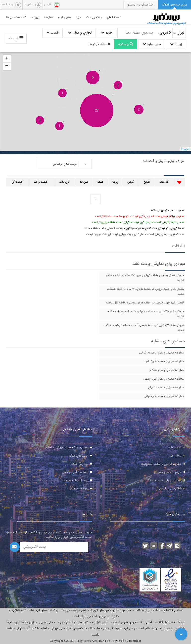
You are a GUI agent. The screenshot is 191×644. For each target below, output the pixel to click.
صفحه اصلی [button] (114, 17)
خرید (107, 33)
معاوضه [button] (48, 17)
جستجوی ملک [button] (94, 17)
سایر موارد (152, 44)
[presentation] (141, 5)
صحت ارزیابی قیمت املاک (164, 480)
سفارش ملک (80, 464)
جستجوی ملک (79, 456)
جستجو (126, 44)
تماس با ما (175, 448)
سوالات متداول (79, 489)
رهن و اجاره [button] (64, 17)
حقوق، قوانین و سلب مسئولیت (161, 464)
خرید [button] (78, 17)
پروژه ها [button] (35, 17)
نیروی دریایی (163, 33)
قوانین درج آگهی (170, 489)
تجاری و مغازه (80, 33)
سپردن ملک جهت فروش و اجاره (67, 448)
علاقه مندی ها (16, 17)
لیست (16, 39)
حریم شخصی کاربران (168, 472)
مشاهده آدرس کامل (75, 472)
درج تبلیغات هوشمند (74, 480)
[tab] (175, 5)
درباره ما (176, 456)
